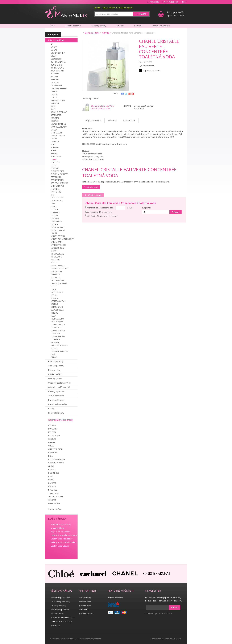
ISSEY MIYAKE (56, 177)
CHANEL (54, 159)
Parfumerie (84, 610)
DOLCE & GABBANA (59, 112)
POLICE (54, 286)
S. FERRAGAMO (57, 307)
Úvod (52, 26)
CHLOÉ (53, 165)
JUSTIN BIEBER (56, 201)
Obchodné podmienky (60, 602)
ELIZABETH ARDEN (58, 124)
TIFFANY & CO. (57, 328)
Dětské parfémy (55, 374)
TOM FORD (55, 334)
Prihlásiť (175, 607)
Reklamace (55, 626)
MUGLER (54, 263)
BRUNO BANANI (57, 71)
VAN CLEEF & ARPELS (59, 345)
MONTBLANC (56, 257)
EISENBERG (55, 118)
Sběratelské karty (56, 413)
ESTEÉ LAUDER (56, 133)
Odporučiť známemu (152, 70)
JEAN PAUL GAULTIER (59, 183)
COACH (54, 97)
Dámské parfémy (73, 26)
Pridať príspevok (91, 187)
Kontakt (138, 26)
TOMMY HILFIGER (58, 337)
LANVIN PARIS (56, 221)
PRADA (53, 289)
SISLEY (53, 316)
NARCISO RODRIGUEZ (60, 269)
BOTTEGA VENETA (58, 62)
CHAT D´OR (55, 162)
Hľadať (143, 14)
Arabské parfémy (56, 366)
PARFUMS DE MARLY (59, 283)
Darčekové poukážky (58, 404)
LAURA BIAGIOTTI (58, 227)
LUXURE (54, 233)
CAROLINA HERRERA (59, 89)
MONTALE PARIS (57, 254)
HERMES (54, 153)
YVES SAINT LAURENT (59, 351)
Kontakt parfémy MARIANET (62, 618)
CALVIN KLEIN (56, 86)
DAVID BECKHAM (58, 100)
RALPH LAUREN (57, 292)
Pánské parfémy (99, 26)
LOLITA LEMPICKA (58, 230)
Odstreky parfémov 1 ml (59, 387)
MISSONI (54, 251)
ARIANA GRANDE (58, 53)
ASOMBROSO (56, 59)
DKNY (53, 109)
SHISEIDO (54, 313)
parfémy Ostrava (86, 614)
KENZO (54, 207)
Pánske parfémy (56, 361)
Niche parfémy (55, 370)
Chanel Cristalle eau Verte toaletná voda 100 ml (103, 107)
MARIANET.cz (66, 12)
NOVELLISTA (56, 277)
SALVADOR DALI (57, 310)
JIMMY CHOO (56, 192)
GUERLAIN (55, 148)
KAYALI (53, 204)
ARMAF (53, 56)
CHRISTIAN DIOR (57, 171)
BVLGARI (54, 77)
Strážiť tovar (139, 108)
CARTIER (54, 91)
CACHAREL (55, 83)
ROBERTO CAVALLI (58, 301)
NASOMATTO (56, 272)
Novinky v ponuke (56, 391)
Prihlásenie (154, 2)
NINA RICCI (55, 275)
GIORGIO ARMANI (58, 136)
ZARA (53, 354)
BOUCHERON (56, 65)
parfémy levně (85, 606)
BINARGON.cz (175, 639)
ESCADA (54, 130)
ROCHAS (54, 304)
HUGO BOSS (56, 156)
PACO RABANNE (57, 280)
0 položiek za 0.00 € (175, 14)
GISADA (54, 139)
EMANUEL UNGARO (59, 127)
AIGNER (54, 50)
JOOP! (53, 195)
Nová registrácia (171, 2)
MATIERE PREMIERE (58, 245)
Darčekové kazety (56, 400)
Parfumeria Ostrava (161, 26)
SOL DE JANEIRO (57, 319)
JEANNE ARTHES (57, 180)
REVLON (54, 295)
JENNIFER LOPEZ (57, 186)
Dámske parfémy (56, 40)
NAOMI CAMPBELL (58, 266)
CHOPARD (55, 168)
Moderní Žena (85, 602)
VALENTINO (55, 342)
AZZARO (52, 425)
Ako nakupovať (57, 614)
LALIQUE (54, 215)
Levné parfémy (55, 379)
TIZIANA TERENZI (58, 331)
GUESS (53, 151)
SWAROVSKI (54, 493)
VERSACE (54, 348)
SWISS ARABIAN (57, 322)
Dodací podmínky (58, 606)
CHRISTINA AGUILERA (59, 174)
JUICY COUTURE (57, 198)
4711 (53, 44)
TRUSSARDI (55, 339)
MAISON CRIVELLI (58, 236)
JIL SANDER (55, 189)
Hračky (51, 409)
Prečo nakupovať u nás (60, 598)
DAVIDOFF (55, 103)
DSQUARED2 (56, 115)
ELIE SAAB (55, 121)
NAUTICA (52, 486)
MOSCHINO (55, 260)
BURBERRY (55, 74)
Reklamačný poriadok (60, 610)
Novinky (120, 26)
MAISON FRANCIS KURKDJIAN (63, 239)
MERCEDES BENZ (57, 248)
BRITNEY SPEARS (57, 68)
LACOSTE (54, 210)
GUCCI (53, 145)
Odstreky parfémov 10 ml (60, 383)
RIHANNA (55, 298)
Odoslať (175, 212)
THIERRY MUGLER (58, 325)
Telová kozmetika (56, 396)
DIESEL (53, 106)
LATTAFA (54, 224)
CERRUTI (54, 94)
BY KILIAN (55, 80)
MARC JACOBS (56, 242)
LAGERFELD (55, 213)
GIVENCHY (55, 142)
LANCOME (55, 218)
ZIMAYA (54, 357)
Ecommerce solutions (160, 639)
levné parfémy (85, 598)
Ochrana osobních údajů (61, 622)
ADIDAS (54, 47)
